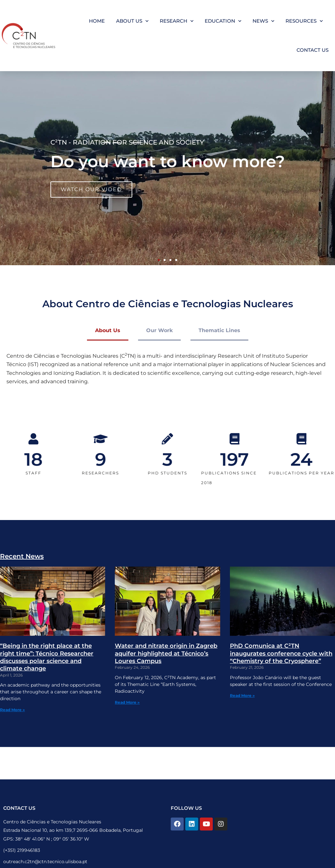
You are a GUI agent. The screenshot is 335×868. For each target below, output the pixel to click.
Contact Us (313, 50)
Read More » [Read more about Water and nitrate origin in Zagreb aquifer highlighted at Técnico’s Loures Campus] (127, 702)
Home (97, 21)
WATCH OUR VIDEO (91, 189)
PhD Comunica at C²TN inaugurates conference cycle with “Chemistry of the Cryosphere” (281, 653)
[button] (159, 260)
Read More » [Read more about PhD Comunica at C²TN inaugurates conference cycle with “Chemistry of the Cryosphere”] (242, 695)
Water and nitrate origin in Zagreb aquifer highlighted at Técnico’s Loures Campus (166, 653)
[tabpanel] (167, 373)
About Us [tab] (108, 330)
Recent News (22, 556)
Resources (304, 21)
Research (177, 21)
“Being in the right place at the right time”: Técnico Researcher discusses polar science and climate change (47, 657)
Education (223, 21)
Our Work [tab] (159, 330)
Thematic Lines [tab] (219, 330)
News (263, 21)
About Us (132, 21)
